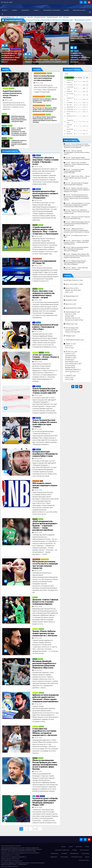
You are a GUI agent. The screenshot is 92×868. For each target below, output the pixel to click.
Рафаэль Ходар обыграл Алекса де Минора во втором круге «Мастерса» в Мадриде (75, 262)
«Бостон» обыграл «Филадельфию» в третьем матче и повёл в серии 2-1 (77, 152)
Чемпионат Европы (72, 370)
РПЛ (17, 17)
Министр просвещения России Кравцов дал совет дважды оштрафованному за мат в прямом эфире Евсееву (45, 764)
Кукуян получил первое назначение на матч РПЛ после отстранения (77, 158)
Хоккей (15, 10)
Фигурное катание (40, 17)
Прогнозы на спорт (79, 10)
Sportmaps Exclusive (40, 73)
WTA (38, 796)
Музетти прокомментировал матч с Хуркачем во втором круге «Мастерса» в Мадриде (76, 249)
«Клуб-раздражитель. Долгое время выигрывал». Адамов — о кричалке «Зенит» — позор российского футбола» (45, 525)
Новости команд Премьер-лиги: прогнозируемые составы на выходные (44, 78)
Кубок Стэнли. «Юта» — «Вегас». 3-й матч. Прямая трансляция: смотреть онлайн (77, 178)
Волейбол (69, 300)
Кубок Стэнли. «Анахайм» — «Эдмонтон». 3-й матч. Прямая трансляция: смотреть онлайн (76, 164)
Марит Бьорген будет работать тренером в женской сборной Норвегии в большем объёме (77, 223)
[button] (90, 12)
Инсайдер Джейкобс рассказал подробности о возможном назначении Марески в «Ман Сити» (44, 664)
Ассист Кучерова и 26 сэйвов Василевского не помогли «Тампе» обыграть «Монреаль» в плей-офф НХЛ (77, 146)
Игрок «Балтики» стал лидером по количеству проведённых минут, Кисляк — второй (43, 294)
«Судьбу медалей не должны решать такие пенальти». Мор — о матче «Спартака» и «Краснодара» (45, 230)
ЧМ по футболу (70, 372)
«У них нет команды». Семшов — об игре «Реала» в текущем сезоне (46, 357)
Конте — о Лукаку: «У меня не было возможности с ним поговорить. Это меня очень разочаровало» (19, 131)
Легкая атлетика (71, 332)
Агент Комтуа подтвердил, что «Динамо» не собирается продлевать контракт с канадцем (80, 57)
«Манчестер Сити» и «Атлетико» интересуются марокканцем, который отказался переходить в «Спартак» (77, 230)
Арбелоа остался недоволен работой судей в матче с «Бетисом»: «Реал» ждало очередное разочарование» (46, 698)
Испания (6, 88)
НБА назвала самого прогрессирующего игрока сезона (45, 485)
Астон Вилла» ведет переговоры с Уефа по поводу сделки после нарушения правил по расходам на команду (45, 119)
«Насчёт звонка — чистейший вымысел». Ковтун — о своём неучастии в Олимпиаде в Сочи (76, 242)
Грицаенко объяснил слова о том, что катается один (80, 38)
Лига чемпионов (71, 364)
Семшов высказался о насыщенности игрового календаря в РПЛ (19, 143)
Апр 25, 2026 (8, 100)
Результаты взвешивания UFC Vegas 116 (44, 262)
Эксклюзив (23, 17)
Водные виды (70, 296)
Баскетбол (26, 10)
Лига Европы (69, 362)
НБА (41, 481)
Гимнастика (36, 559)
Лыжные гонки (70, 318)
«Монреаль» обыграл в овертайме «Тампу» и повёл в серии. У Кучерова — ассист (45, 161)
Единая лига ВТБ (71, 290)
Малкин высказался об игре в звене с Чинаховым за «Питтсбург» (45, 327)
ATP (34, 796)
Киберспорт (70, 324)
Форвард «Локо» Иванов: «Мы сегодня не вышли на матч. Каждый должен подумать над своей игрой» (77, 256)
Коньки (68, 316)
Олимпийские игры (52, 17)
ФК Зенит (66, 17)
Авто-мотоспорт (72, 284)
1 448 (35, 829)
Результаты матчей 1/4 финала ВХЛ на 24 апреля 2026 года (77, 218)
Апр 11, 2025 (39, 83)
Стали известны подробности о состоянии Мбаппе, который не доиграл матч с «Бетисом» (45, 732)
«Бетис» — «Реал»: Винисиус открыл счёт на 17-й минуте (76, 268)
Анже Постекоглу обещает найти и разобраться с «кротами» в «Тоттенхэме (45, 101)
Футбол (5, 10)
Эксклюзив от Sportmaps (52, 10)
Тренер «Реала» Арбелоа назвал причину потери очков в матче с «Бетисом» (45, 633)
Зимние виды (6, 49)
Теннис (37, 10)
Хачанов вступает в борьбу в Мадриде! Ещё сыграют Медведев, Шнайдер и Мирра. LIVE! (45, 801)
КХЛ (61, 17)
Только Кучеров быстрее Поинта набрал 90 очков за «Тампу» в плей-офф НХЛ (45, 391)
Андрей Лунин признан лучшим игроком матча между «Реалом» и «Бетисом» (12, 94)
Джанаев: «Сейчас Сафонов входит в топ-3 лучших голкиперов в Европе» (45, 602)
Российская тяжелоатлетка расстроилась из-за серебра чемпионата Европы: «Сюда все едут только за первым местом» (76, 197)
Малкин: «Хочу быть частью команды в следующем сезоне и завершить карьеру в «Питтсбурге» (77, 190)
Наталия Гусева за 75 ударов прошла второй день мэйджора (76, 184)
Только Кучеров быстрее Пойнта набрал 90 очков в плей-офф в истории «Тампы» (44, 423)
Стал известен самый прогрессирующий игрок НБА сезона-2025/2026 (74, 171)
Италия (4, 126)
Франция (68, 368)
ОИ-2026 (30, 17)
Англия (35, 659)
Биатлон (68, 314)
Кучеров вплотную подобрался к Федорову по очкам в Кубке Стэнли (45, 454)
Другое (68, 304)
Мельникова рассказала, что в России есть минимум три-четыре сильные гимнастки (45, 565)
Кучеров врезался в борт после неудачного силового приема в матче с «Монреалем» (45, 194)
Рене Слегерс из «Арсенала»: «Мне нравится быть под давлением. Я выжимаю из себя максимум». (45, 110)
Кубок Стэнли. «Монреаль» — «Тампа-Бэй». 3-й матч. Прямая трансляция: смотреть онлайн (77, 212)
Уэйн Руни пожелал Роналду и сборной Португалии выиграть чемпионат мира (19, 119)
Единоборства (37, 259)
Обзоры (67, 10)
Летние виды (45, 559)
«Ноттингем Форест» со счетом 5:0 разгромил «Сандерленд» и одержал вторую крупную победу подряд (77, 205)
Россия (4, 138)
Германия (68, 356)
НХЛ (34, 155)
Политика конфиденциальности (10, 866)
